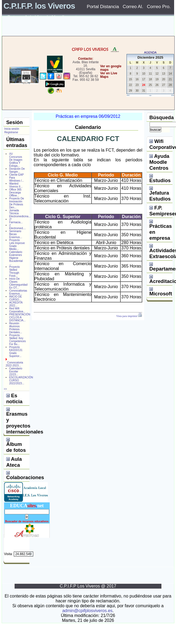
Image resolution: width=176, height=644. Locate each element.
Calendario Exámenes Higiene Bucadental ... (16, 258)
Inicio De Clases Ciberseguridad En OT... (18, 283)
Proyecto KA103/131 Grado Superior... (16, 352)
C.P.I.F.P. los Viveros (39, 6)
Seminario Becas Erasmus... (16, 234)
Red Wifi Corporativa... (17, 310)
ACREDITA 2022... (16, 304)
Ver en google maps (111, 68)
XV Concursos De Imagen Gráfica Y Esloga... (16, 160)
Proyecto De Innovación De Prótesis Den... (17, 203)
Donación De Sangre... (17, 170)
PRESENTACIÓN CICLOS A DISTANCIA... (20, 317)
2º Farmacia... (16, 221)
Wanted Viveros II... (16, 185)
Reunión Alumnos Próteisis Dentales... (16, 328)
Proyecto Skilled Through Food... (14, 271)
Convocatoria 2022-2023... (14, 364)
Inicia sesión (12, 129)
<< (128, 95)
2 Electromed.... (18, 227)
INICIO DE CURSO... (16, 298)
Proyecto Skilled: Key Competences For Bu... (18, 340)
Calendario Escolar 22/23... (16, 371)
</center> (99, 97)
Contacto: (86, 59)
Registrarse (11, 132)
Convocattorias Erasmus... (18, 292)
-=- (150, 95)
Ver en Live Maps (109, 75)
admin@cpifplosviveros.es (87, 611)
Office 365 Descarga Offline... (15, 193)
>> (173, 95)
